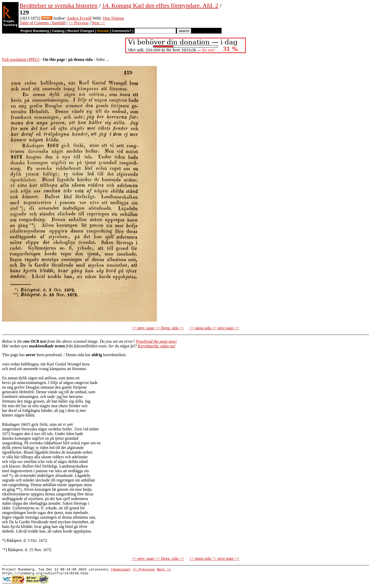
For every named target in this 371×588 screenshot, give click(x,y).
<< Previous (79, 23)
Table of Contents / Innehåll (43, 23)
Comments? (122, 31)
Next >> (98, 23)
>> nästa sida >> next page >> (214, 328)
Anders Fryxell (79, 18)
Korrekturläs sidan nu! (157, 346)
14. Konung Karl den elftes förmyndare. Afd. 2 (160, 5)
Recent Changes (81, 31)
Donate (103, 31)
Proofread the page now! (156, 341)
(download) (121, 570)
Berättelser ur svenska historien (58, 5)
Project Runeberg (35, 31)
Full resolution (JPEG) (21, 59)
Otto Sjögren (113, 18)
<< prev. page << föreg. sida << (158, 328)
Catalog (58, 31)
